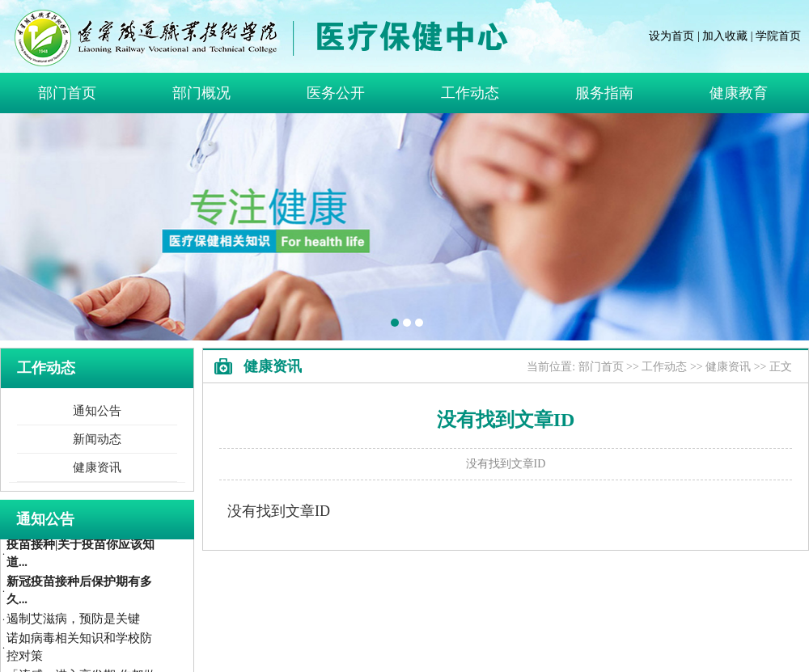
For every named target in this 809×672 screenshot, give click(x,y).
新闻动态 (97, 439)
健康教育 (739, 93)
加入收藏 (725, 36)
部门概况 (201, 93)
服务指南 (604, 93)
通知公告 (97, 411)
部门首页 (67, 93)
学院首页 (778, 36)
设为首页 (671, 36)
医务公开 (336, 93)
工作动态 (470, 93)
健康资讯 (97, 467)
